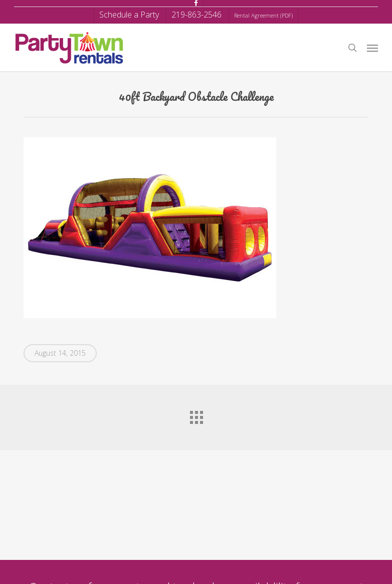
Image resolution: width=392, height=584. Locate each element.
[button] (372, 48)
